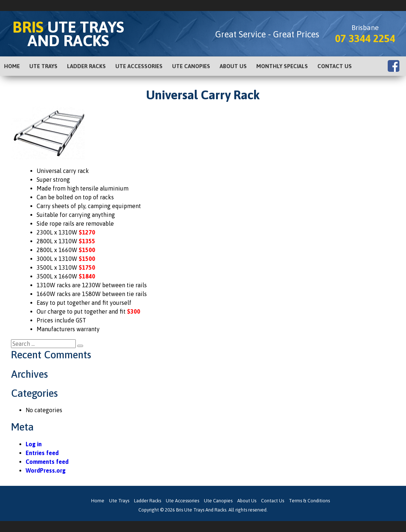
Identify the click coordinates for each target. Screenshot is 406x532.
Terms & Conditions (309, 501)
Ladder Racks (86, 66)
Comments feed (47, 462)
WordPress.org (46, 470)
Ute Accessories (139, 66)
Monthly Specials (282, 66)
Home (12, 66)
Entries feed (42, 453)
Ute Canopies (191, 66)
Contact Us (335, 66)
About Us (233, 66)
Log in (34, 444)
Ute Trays (43, 66)
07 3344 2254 (365, 38)
